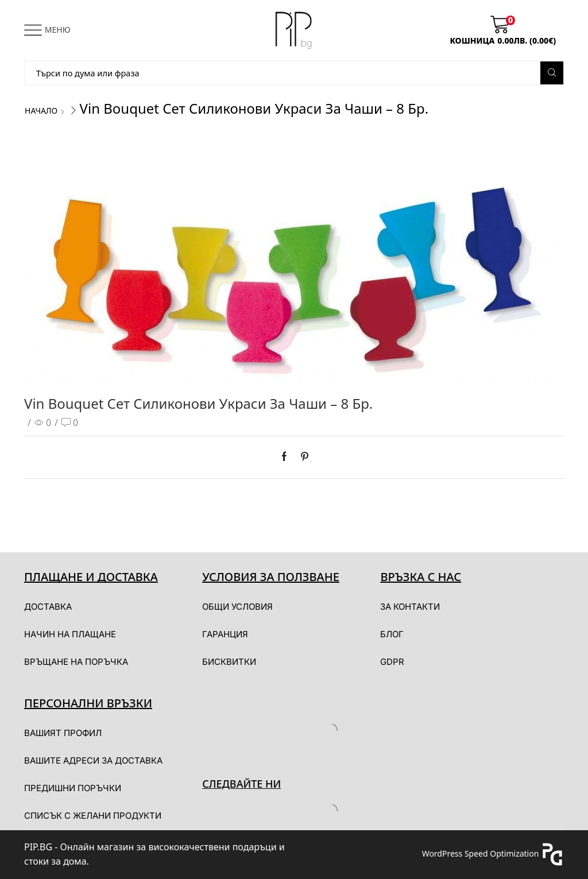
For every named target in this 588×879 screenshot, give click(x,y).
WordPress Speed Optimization (481, 853)
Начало (41, 111)
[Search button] (552, 73)
